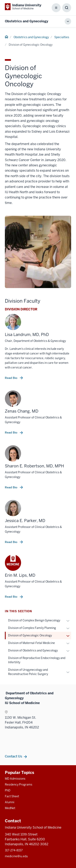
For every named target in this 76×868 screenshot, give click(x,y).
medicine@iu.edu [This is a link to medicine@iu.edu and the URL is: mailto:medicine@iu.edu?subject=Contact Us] (16, 856)
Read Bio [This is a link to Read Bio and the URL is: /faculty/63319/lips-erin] (11, 597)
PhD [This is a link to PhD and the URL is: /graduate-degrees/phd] (8, 790)
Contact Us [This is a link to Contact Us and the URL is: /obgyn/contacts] (13, 756)
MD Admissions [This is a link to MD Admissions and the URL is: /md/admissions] (15, 779)
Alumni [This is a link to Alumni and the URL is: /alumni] (10, 802)
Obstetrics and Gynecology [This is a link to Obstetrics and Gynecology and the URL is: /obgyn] (31, 37)
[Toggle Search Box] (67, 8)
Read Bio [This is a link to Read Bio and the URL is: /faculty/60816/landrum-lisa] (11, 378)
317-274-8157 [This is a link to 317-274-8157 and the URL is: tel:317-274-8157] (14, 850)
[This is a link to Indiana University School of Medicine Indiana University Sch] (23, 7)
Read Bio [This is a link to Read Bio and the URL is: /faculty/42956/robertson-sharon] (11, 487)
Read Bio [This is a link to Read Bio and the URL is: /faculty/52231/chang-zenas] (11, 432)
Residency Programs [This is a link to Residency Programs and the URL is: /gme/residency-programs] (19, 785)
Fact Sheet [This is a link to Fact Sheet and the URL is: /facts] (12, 796)
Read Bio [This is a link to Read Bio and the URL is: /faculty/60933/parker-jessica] (11, 542)
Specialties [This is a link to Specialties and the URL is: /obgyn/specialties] (62, 37)
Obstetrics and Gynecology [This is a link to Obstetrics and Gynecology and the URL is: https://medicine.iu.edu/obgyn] (27, 21)
